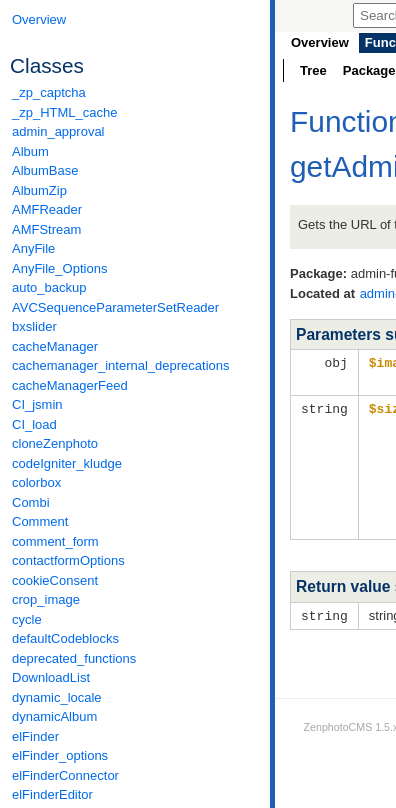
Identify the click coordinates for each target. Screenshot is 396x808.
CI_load (34, 424)
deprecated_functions (74, 658)
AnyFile (33, 248)
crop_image (46, 599)
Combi (31, 502)
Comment (40, 521)
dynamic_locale (57, 697)
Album (30, 151)
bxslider (34, 326)
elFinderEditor (52, 794)
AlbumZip (39, 190)
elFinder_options (60, 755)
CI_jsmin (37, 404)
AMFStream (46, 229)
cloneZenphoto (55, 443)
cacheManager (55, 346)
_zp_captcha (49, 92)
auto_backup (49, 287)
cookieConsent (55, 580)
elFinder (35, 736)
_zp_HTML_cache (65, 112)
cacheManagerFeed (70, 385)
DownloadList (51, 677)
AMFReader (47, 209)
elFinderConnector (65, 775)
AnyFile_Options (59, 268)
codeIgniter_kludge (67, 463)
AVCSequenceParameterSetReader (115, 307)
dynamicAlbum (54, 716)
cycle (27, 619)
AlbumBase (45, 170)
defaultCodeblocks (65, 638)
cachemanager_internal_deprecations (121, 365)
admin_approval (58, 131)
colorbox (36, 482)
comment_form (55, 541)
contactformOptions (68, 560)
